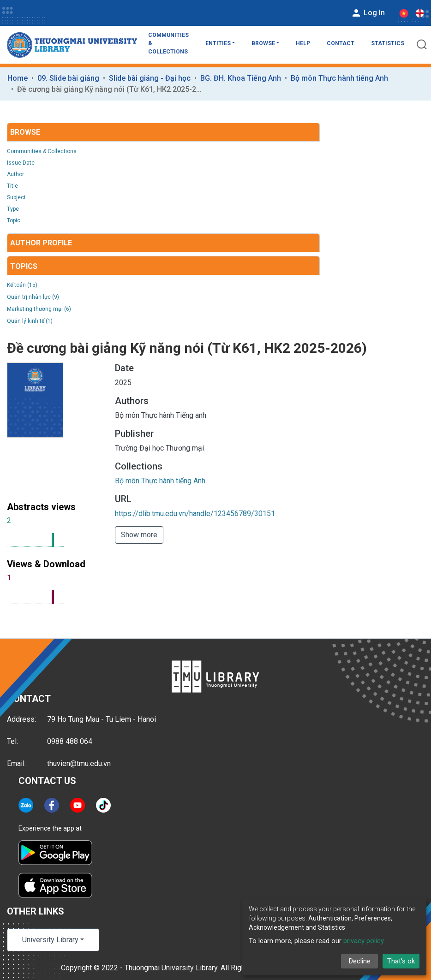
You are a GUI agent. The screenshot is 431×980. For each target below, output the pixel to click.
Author (15, 174)
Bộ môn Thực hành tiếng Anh (339, 78)
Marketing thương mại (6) (39, 309)
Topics (24, 266)
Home (18, 78)
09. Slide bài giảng (68, 78)
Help (303, 43)
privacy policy (363, 941)
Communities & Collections (168, 43)
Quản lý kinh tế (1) (30, 321)
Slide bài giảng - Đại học (150, 78)
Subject (16, 197)
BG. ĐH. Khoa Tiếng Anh (241, 78)
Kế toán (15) (22, 285)
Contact (341, 43)
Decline (360, 961)
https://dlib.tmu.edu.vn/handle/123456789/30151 (195, 514)
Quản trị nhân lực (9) (33, 297)
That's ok (401, 961)
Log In (368, 13)
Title (12, 186)
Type (13, 209)
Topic (14, 220)
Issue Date (21, 163)
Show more (139, 535)
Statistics (388, 43)
